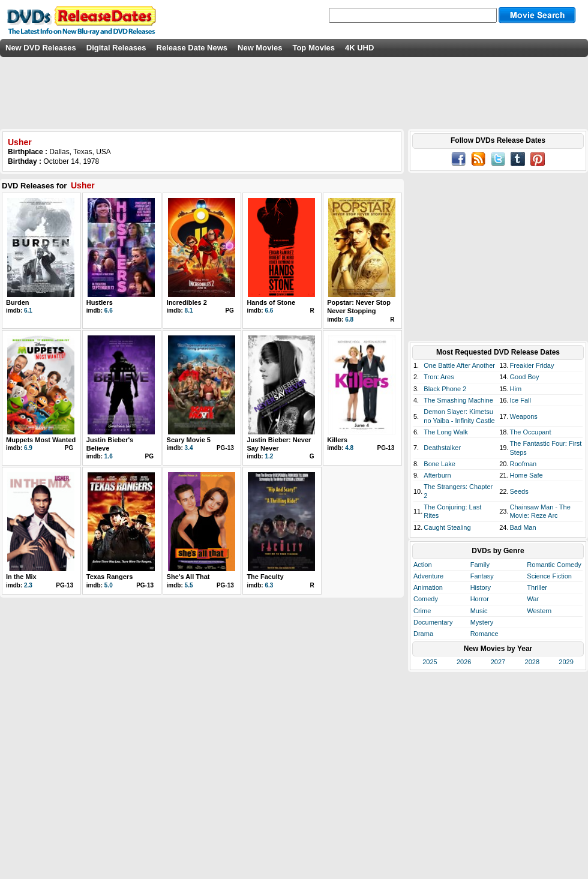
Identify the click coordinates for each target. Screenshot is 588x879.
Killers (337, 440)
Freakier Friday (532, 365)
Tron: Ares (439, 377)
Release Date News (192, 48)
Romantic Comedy (554, 565)
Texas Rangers (109, 577)
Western (539, 611)
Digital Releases (116, 48)
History (481, 587)
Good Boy (525, 377)
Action (423, 565)
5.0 (109, 585)
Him (516, 389)
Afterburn (437, 475)
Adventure (428, 576)
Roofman (523, 464)
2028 (532, 662)
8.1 (189, 310)
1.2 (269, 456)
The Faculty (265, 577)
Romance (484, 634)
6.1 (28, 310)
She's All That (188, 577)
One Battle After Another (459, 365)
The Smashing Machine (458, 400)
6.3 (269, 585)
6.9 (28, 448)
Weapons (524, 416)
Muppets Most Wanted (41, 440)
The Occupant (531, 432)
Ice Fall (520, 400)
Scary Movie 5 (189, 440)
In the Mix (21, 577)
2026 (464, 662)
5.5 (189, 585)
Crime (422, 611)
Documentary (433, 622)
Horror (480, 599)
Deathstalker (442, 448)
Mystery (482, 622)
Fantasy (482, 576)
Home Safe (526, 475)
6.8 (349, 319)
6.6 (109, 310)
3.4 (189, 448)
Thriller (537, 587)
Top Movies (313, 48)
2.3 (28, 585)
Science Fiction (549, 576)
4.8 (349, 448)
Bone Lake (439, 464)
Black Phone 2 (445, 389)
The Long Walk (446, 432)
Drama (423, 634)
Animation (428, 587)
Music (479, 611)
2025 (430, 662)
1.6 (109, 456)
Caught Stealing (447, 527)
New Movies (260, 48)
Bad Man (523, 527)
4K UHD (359, 48)
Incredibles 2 (187, 302)
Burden (18, 302)
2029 (566, 662)
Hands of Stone (271, 302)
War (533, 599)
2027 (498, 662)
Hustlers (100, 302)
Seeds (519, 491)
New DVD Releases (41, 48)
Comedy (426, 599)
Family (480, 565)
